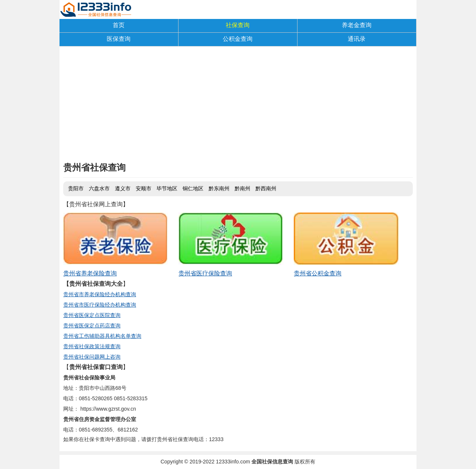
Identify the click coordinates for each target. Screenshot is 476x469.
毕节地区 (167, 188)
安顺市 (144, 188)
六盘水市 (99, 188)
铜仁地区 (193, 188)
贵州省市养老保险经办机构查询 (100, 294)
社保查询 (238, 25)
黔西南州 (266, 188)
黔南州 (242, 188)
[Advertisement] (238, 106)
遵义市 (123, 188)
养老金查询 (357, 25)
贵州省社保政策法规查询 (92, 346)
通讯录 (357, 39)
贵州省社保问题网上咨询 (92, 357)
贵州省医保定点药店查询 (92, 326)
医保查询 (119, 39)
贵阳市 (76, 188)
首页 (119, 25)
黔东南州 (219, 188)
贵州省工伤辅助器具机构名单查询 (102, 336)
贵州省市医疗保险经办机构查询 (100, 305)
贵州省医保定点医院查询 (92, 315)
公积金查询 (238, 39)
